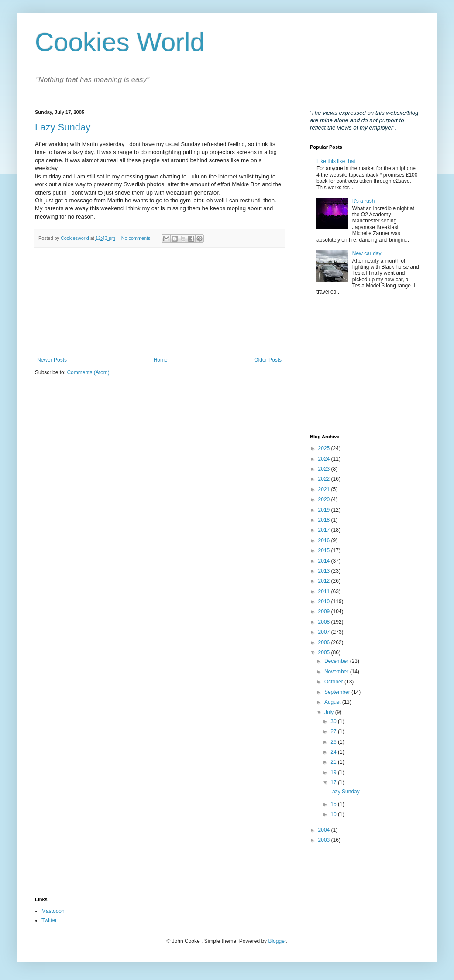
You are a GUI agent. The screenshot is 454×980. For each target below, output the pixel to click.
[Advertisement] (159, 302)
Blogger (277, 941)
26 (334, 742)
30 (334, 721)
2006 (325, 642)
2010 (325, 601)
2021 (325, 489)
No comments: (137, 238)
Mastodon (53, 911)
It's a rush (364, 201)
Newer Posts (52, 360)
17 (334, 782)
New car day (367, 253)
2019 (325, 510)
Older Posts (268, 360)
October (334, 682)
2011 (325, 591)
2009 (325, 611)
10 (334, 814)
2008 (325, 622)
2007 (325, 632)
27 (334, 731)
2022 (325, 479)
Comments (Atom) (88, 372)
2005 (325, 652)
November (337, 672)
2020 (325, 499)
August (333, 702)
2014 (325, 561)
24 (334, 752)
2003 (325, 840)
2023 (325, 469)
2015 (325, 550)
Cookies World (120, 42)
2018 (325, 520)
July (330, 712)
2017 (325, 530)
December (337, 661)
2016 (325, 540)
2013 (325, 571)
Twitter (49, 920)
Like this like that (336, 161)
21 (334, 762)
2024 (325, 459)
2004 (325, 830)
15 (334, 804)
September (338, 692)
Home (161, 360)
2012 (325, 581)
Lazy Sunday (63, 127)
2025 (325, 448)
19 (334, 772)
